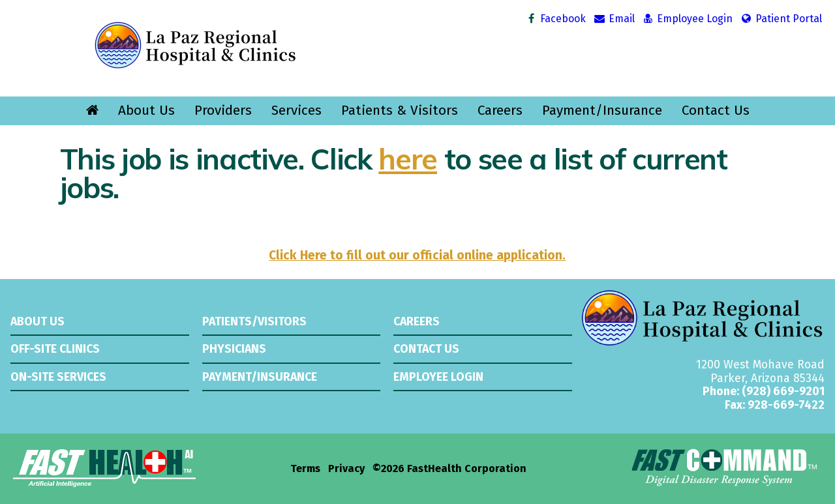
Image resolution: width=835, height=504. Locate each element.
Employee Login (687, 19)
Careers (500, 111)
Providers (223, 111)
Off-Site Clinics (55, 349)
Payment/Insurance (602, 111)
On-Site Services (58, 377)
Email (614, 19)
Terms (305, 469)
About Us (146, 111)
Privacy (346, 469)
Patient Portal (781, 19)
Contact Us (716, 111)
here (408, 158)
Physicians (234, 349)
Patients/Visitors (254, 321)
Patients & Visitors (400, 111)
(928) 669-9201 (783, 391)
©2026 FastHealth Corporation (449, 469)
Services (296, 111)
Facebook (555, 19)
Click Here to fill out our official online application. (417, 255)
